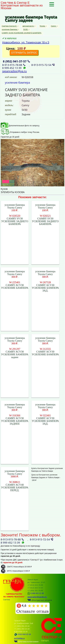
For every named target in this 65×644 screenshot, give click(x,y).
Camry (54, 26)
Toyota (43, 26)
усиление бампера (10, 29)
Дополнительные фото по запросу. (20, 126)
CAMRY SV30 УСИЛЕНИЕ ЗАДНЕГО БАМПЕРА (22, 33)
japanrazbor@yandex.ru (37, 597)
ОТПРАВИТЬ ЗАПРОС (24, 53)
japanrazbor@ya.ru (14, 71)
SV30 (26, 29)
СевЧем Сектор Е (9, 26)
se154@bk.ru (19, 638)
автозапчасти (28, 26)
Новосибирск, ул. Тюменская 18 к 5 (26, 42)
